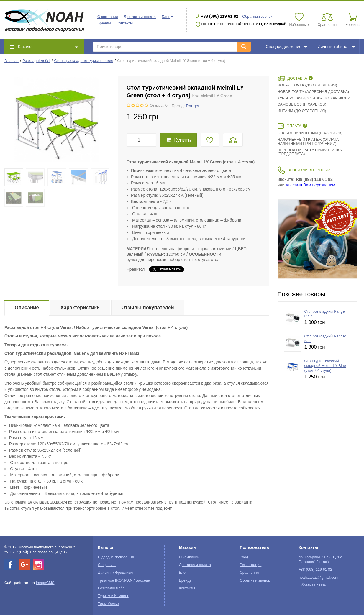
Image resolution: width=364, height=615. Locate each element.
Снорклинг (107, 565)
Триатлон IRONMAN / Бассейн (124, 580)
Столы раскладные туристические (83, 61)
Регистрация (251, 565)
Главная (12, 61)
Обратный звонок (257, 17)
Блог (166, 17)
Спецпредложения (287, 47)
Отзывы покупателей (147, 307)
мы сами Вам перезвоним (310, 185)
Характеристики (80, 307)
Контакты (125, 23)
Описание (27, 307)
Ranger (193, 106)
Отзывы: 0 (159, 106)
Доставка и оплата (140, 17)
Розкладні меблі (36, 61)
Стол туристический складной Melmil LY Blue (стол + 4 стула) (325, 366)
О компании (108, 17)
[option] (317, 239)
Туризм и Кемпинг (113, 596)
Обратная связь (312, 585)
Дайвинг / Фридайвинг (117, 573)
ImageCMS (45, 583)
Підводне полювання (116, 557)
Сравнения (249, 573)
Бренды (104, 23)
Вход (244, 557)
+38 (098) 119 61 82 (220, 16)
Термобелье (108, 604)
